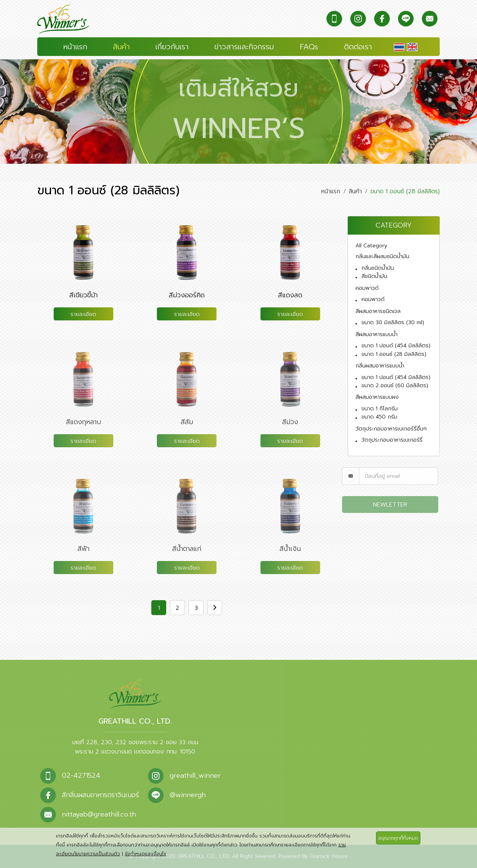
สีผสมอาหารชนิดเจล (378, 311)
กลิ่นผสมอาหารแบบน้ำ (380, 366)
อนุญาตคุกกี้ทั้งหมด (398, 838)
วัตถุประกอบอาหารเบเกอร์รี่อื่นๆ (391, 429)
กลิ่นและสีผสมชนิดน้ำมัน (382, 256)
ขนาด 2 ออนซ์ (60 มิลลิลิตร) (395, 386)
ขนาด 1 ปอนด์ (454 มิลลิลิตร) (396, 346)
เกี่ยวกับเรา (172, 47)
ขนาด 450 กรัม (379, 417)
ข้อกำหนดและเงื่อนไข (146, 854)
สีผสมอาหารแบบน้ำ (377, 334)
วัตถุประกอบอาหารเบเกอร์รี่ (392, 440)
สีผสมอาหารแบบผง (377, 397)
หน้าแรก (75, 47)
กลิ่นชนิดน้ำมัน (378, 268)
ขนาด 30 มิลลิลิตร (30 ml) (393, 322)
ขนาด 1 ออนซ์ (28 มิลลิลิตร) (394, 354)
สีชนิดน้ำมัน (374, 276)
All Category (371, 246)
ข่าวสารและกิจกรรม (244, 47)
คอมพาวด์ (367, 288)
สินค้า (121, 47)
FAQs (309, 47)
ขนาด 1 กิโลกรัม (380, 409)
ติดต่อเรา (358, 47)
